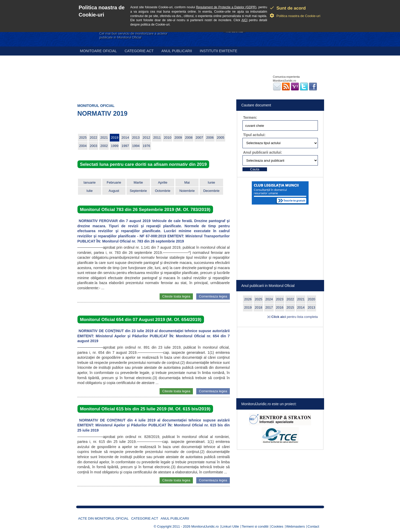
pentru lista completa (295, 317)
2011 (157, 138)
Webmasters (296, 526)
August (114, 191)
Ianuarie (89, 182)
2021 (104, 138)
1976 (147, 146)
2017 (269, 307)
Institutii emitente (218, 51)
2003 (94, 146)
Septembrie (138, 191)
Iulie (90, 191)
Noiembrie (187, 191)
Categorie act (139, 51)
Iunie (211, 182)
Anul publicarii (177, 51)
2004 (83, 146)
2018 (259, 307)
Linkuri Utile (230, 526)
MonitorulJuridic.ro (205, 526)
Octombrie (163, 191)
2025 (83, 138)
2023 (280, 299)
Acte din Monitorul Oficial (104, 518)
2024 (269, 299)
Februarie (114, 182)
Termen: (250, 118)
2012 (147, 138)
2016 (280, 307)
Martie (138, 182)
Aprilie (163, 182)
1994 (136, 146)
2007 (199, 138)
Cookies (277, 526)
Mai (187, 182)
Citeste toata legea (176, 296)
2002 (104, 146)
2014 (125, 138)
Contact (313, 526)
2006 (210, 138)
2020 (312, 299)
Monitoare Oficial (99, 51)
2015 (290, 307)
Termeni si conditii (255, 526)
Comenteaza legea (213, 296)
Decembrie (211, 191)
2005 (221, 138)
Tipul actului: (254, 135)
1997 (125, 146)
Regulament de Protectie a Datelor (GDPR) (226, 7)
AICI (244, 20)
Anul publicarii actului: (263, 152)
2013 (136, 138)
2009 (178, 138)
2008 (189, 138)
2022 (94, 138)
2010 (168, 138)
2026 (248, 299)
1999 (115, 146)
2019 (115, 138)
